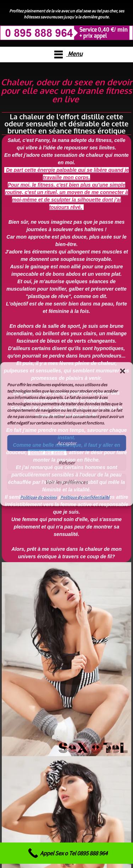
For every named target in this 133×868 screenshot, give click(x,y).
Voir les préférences (66, 482)
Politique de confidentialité (85, 497)
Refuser (67, 462)
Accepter (67, 443)
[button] (122, 371)
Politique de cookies (38, 497)
